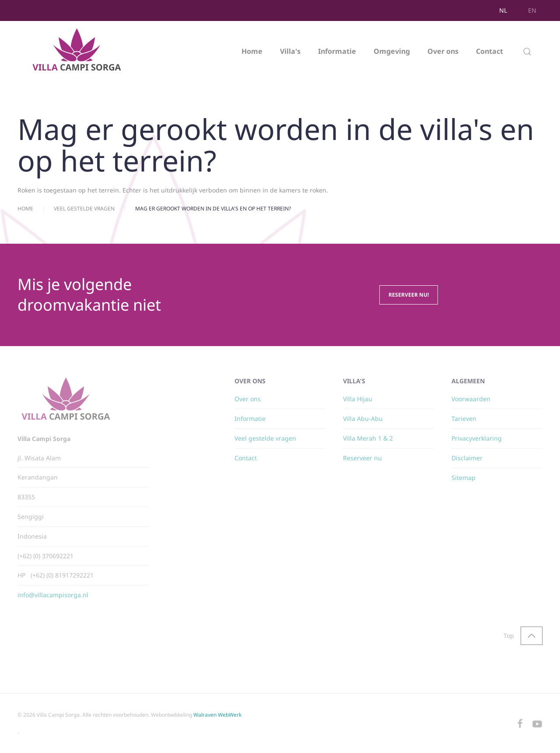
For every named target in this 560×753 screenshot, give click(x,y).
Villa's (290, 51)
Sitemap (464, 478)
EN (532, 10)
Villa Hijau (358, 399)
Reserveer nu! (409, 295)
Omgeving (392, 51)
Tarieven (464, 419)
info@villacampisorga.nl (53, 595)
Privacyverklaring (477, 438)
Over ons (443, 51)
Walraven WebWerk (217, 715)
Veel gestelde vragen (265, 438)
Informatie (337, 51)
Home (252, 51)
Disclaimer (467, 458)
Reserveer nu (362, 458)
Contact (490, 51)
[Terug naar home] (78, 52)
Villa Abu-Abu (363, 419)
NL (503, 10)
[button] (527, 52)
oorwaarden (473, 399)
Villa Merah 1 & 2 (368, 438)
